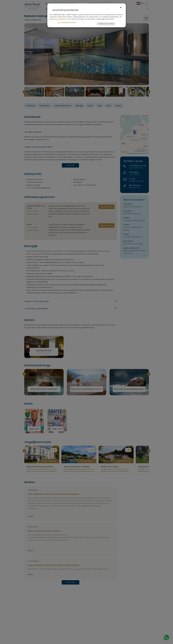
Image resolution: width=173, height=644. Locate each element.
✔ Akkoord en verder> (106, 24)
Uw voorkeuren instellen (67, 22)
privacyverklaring (60, 19)
